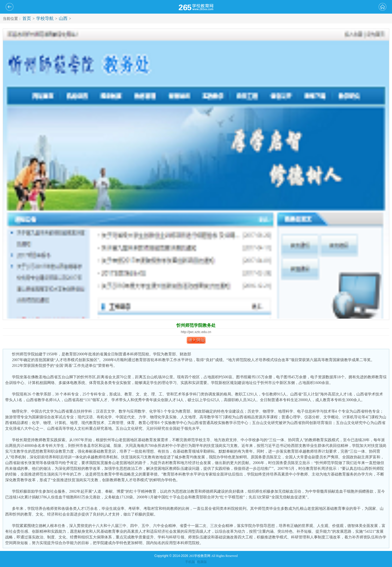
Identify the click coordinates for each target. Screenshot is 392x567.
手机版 (190, 562)
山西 (63, 18)
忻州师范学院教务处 (196, 325)
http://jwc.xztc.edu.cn (196, 332)
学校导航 (45, 18)
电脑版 (202, 562)
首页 (27, 18)
